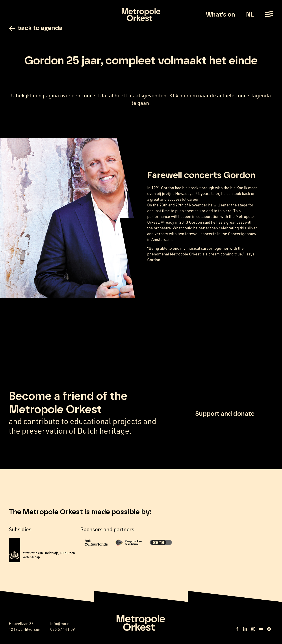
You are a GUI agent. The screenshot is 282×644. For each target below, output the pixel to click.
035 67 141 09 (63, 629)
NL (250, 15)
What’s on (221, 15)
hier (184, 95)
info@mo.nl (60, 623)
